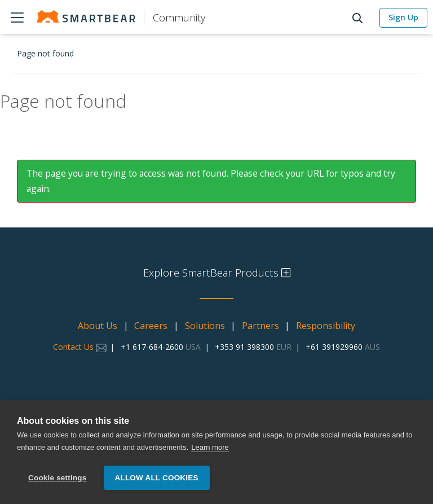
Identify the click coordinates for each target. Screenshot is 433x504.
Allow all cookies (157, 478)
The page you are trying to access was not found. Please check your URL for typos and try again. (211, 181)
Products (17, 17)
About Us (98, 326)
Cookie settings (58, 478)
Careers (151, 326)
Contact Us (80, 347)
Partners (260, 326)
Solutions (205, 326)
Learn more (210, 448)
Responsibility (326, 326)
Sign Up (403, 17)
